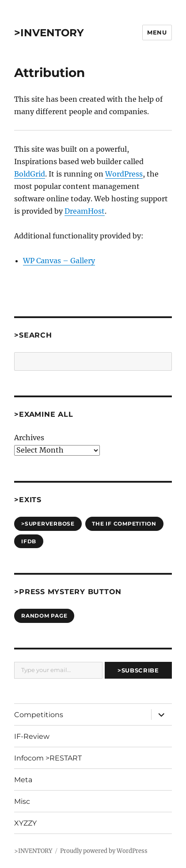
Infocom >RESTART (48, 758)
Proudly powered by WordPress (104, 851)
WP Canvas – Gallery (59, 261)
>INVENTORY (49, 33)
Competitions (39, 715)
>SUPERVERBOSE (48, 524)
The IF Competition (124, 524)
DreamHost (85, 211)
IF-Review (32, 736)
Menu (157, 32)
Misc (22, 801)
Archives (29, 438)
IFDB (29, 541)
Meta (23, 780)
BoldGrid (30, 174)
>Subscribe (138, 670)
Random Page (44, 616)
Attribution (49, 73)
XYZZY (25, 823)
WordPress (124, 174)
